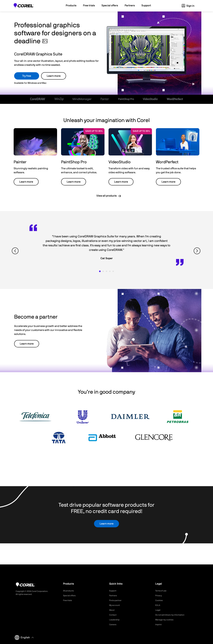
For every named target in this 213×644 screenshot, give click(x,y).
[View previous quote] (16, 251)
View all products (106, 196)
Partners (114, 596)
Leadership (115, 620)
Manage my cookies (166, 620)
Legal (158, 610)
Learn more (54, 76)
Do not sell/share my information (172, 615)
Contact (113, 615)
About (112, 610)
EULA (158, 605)
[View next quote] (197, 251)
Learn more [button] (26, 182)
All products (69, 591)
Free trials (68, 600)
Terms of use (162, 591)
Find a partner (116, 600)
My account (115, 605)
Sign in (188, 6)
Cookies (160, 600)
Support (113, 591)
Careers (113, 625)
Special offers (70, 596)
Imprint (159, 625)
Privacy (159, 596)
